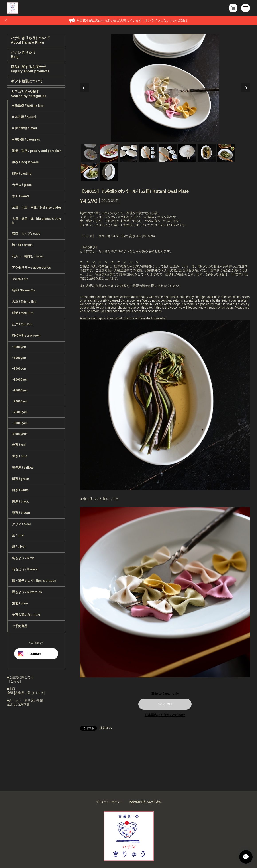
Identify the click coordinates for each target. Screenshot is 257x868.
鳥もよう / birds (23, 558)
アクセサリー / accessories (31, 268)
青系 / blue (20, 456)
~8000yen (19, 369)
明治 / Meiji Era (23, 313)
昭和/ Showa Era (24, 290)
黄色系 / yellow (23, 467)
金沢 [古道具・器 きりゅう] (26, 693)
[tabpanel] (165, 88)
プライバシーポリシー (109, 802)
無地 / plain (20, 603)
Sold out (165, 704)
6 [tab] (187, 153)
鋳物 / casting (22, 173)
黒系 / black (20, 501)
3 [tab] (129, 153)
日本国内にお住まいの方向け (165, 715)
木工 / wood (20, 196)
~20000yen (20, 401)
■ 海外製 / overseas (26, 139)
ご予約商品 (20, 626)
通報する (106, 728)
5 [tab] (168, 153)
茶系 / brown (21, 513)
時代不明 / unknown (26, 336)
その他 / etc (20, 279)
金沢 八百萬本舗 (18, 704)
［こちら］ (15, 681)
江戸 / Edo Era (22, 324)
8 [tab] (226, 153)
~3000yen (19, 347)
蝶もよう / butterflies (27, 592)
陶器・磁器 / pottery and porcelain (37, 151)
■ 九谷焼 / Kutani (24, 117)
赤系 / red (19, 445)
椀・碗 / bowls (22, 245)
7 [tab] (207, 153)
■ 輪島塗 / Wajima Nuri (28, 105)
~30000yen (20, 423)
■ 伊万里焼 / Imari (25, 128)
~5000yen (19, 358)
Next (246, 88)
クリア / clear (22, 524)
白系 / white (20, 490)
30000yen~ (20, 434)
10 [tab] (109, 172)
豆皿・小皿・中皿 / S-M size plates (37, 207)
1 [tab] (90, 153)
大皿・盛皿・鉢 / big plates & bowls (36, 221)
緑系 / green (21, 479)
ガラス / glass (22, 185)
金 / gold (18, 535)
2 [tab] (109, 153)
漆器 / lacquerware (25, 162)
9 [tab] (90, 172)
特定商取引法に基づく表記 (145, 802)
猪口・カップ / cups (26, 234)
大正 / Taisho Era (24, 302)
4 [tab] (148, 153)
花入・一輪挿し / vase (28, 256)
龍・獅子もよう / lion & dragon (34, 581)
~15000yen (20, 390)
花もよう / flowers (25, 569)
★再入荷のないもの (26, 615)
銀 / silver (19, 547)
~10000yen (20, 379)
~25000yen (20, 412)
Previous (84, 88)
